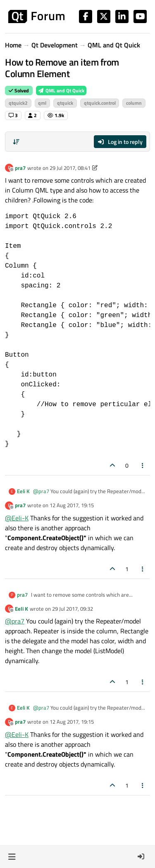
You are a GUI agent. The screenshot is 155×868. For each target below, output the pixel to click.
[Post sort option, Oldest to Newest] (16, 142)
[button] (12, 856)
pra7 (20, 168)
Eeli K (23, 491)
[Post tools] (143, 465)
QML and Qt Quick (61, 91)
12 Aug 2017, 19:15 (72, 505)
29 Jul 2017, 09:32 (73, 609)
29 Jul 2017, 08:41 (70, 168)
